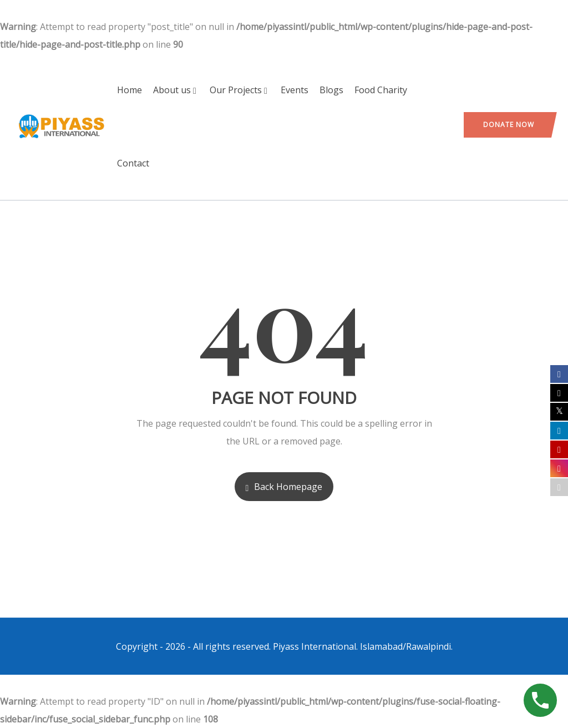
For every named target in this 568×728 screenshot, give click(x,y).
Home (130, 90)
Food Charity (381, 90)
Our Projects (240, 90)
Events (295, 90)
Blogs (331, 90)
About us (176, 90)
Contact (133, 163)
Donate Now (509, 125)
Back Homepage (284, 487)
